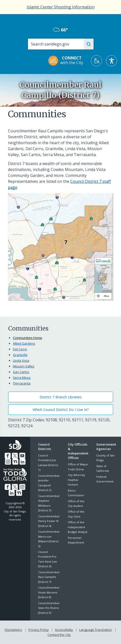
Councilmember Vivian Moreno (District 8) (49, 592)
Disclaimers (13, 630)
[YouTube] (22, 455)
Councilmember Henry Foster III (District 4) (49, 521)
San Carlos (21, 372)
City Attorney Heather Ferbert (76, 480)
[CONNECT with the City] (67, 61)
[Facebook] (8, 455)
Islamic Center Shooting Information (61, 7)
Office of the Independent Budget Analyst (78, 527)
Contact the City (59, 635)
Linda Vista (21, 360)
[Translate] (96, 61)
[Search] (58, 44)
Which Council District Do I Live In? (61, 410)
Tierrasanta (22, 383)
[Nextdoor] (15, 461)
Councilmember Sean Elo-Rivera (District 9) (49, 608)
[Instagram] (8, 461)
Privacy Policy (39, 630)
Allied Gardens (24, 343)
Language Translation (96, 630)
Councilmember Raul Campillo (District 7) (49, 577)
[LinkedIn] (23, 461)
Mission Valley (24, 366)
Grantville (20, 355)
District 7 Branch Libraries (61, 397)
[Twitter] (15, 455)
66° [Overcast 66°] (60, 30)
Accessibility (64, 630)
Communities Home (27, 338)
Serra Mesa (22, 378)
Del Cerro (20, 349)
